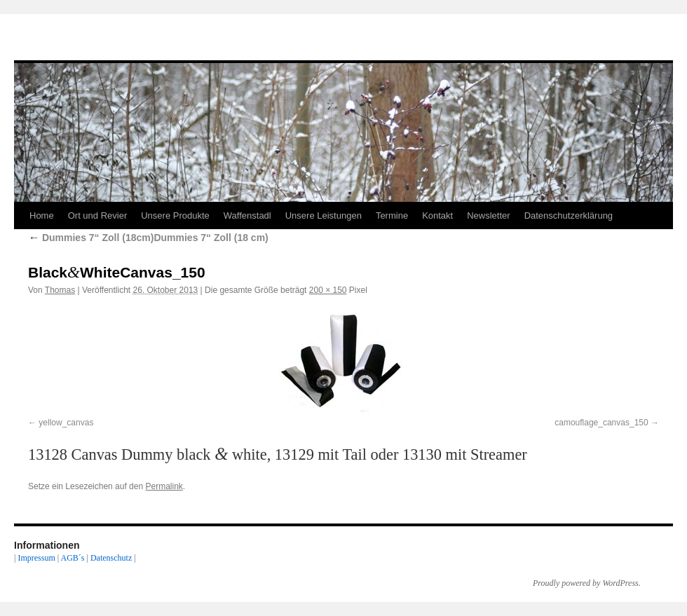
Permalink (164, 486)
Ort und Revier (98, 215)
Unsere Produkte (175, 215)
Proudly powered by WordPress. (587, 583)
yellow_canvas (66, 423)
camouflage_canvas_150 (601, 423)
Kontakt (437, 215)
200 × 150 (328, 290)
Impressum (36, 558)
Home (42, 215)
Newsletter (488, 215)
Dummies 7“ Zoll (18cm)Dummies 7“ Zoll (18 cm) (148, 238)
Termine (392, 215)
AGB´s (72, 558)
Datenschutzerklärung (569, 215)
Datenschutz (111, 558)
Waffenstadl (247, 215)
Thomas (60, 290)
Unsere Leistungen (324, 215)
